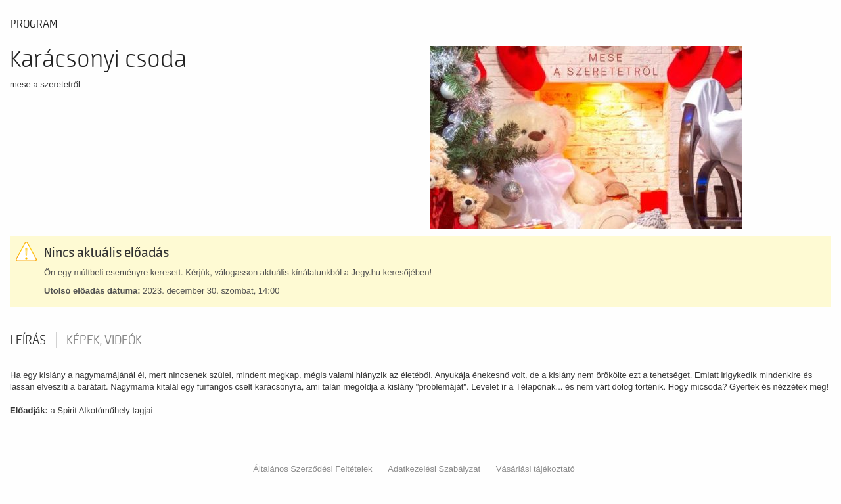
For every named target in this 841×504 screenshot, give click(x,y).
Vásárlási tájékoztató (535, 469)
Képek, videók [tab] (104, 340)
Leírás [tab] (28, 340)
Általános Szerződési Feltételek (312, 469)
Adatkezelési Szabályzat (434, 469)
